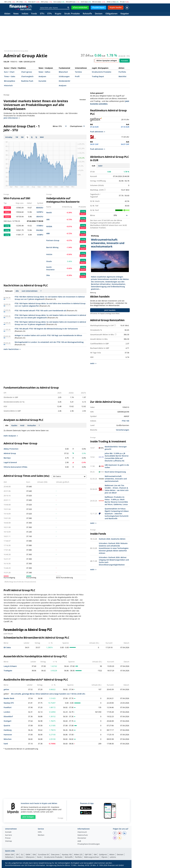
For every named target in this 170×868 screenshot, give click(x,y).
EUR (94, 166)
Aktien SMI (9, 854)
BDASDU (40, 208)
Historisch (8, 85)
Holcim (49, 254)
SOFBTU (40, 212)
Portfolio (122, 72)
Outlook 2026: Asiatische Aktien (112, 539)
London (7, 712)
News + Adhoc (44, 72)
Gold (82, 2)
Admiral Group (10, 453)
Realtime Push (27, 81)
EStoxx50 (69, 2)
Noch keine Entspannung (115, 472)
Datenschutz (83, 835)
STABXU (40, 226)
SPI (17, 2)
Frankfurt (8, 707)
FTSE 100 (125, 421)
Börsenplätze (10, 81)
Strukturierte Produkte (102, 72)
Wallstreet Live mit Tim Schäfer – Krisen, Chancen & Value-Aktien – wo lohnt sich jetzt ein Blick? (117, 489)
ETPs (50, 14)
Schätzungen (64, 76)
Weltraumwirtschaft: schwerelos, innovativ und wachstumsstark (116, 479)
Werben (41, 835)
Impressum (82, 832)
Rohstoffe (87, 14)
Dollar (109, 2)
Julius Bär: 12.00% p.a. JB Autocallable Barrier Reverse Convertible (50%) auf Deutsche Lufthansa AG (117, 457)
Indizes (25, 14)
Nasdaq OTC (9, 703)
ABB (48, 233)
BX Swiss (7, 647)
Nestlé (49, 213)
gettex (6, 689)
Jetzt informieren (12, 118)
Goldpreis (103, 854)
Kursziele (42, 81)
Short (83, 214)
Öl (121, 2)
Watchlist (122, 76)
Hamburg (8, 730)
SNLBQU (40, 230)
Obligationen (111, 14)
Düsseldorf (8, 716)
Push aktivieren (98, 132)
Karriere (9, 835)
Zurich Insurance (50, 268)
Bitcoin (95, 2)
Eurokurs (20, 857)
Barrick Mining (52, 247)
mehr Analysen (11, 436)
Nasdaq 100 (67, 854)
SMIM (28, 854)
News (16, 14)
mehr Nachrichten (12, 349)
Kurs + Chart (9, 72)
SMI (6, 2)
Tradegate (8, 671)
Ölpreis (104, 857)
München (8, 739)
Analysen (42, 76)
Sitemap (9, 841)
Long (83, 211)
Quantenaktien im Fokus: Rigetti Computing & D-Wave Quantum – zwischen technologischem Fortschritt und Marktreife (117, 514)
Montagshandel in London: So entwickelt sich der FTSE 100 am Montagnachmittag (49, 342)
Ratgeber (125, 14)
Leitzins (113, 857)
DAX (42, 2)
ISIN (21, 62)
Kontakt (8, 832)
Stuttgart (8, 721)
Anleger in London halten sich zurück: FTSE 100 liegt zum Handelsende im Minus (48, 335)
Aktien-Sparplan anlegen (107, 61)
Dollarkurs (9, 857)
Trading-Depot (98, 76)
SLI (22, 854)
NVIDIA (49, 226)
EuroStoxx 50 (43, 854)
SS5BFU (40, 235)
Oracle (49, 261)
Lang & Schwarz (10, 666)
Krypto (58, 14)
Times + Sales (10, 76)
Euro (55, 2)
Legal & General (10, 462)
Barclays (7, 458)
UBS (48, 219)
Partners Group (53, 240)
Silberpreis (30, 857)
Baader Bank (9, 698)
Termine (78, 72)
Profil (77, 76)
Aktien (7, 14)
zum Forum (8, 634)
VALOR (6, 62)
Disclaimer (82, 838)
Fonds (34, 14)
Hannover (8, 735)
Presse (8, 838)
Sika (48, 275)
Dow (30, 2)
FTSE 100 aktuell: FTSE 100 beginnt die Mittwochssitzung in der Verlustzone (46, 329)
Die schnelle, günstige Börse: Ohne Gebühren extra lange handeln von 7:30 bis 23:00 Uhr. (45, 694)
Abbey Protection (11, 449)
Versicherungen (123, 430)
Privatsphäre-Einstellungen (89, 844)
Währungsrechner (92, 857)
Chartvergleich (27, 76)
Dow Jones (55, 854)
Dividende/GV (64, 81)
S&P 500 (88, 854)
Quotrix (7, 725)
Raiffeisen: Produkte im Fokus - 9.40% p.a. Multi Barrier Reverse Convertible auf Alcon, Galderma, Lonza (116, 501)
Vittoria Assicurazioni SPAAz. (16, 467)
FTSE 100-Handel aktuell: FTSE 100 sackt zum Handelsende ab (40, 311)
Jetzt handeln (110, 310)
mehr (100, 166)
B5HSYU (40, 217)
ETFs (42, 14)
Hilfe (40, 832)
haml (6, 744)
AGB (79, 841)
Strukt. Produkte (72, 14)
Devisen (99, 14)
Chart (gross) (27, 72)
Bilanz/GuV (63, 72)
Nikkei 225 (78, 854)
